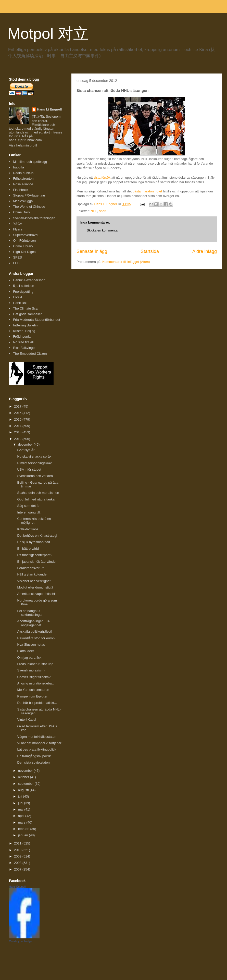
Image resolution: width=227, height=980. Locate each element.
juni (21, 803)
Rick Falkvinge (24, 348)
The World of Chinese (29, 207)
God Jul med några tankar (36, 499)
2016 (18, 413)
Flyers (17, 229)
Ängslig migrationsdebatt (35, 683)
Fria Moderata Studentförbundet (36, 320)
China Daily (21, 212)
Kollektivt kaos (28, 529)
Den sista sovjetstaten (33, 762)
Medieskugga (23, 201)
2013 (18, 432)
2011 (18, 843)
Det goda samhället (27, 314)
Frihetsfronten (23, 179)
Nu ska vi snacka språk (34, 456)
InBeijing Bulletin (25, 325)
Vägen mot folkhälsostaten (37, 737)
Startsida (150, 251)
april (22, 816)
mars (22, 822)
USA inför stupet (29, 469)
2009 (18, 856)
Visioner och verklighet (34, 581)
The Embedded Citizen (30, 354)
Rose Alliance (23, 184)
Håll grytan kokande (32, 574)
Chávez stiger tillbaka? (34, 677)
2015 (18, 419)
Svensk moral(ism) (31, 670)
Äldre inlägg (205, 251)
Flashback (21, 190)
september (26, 784)
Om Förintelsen (24, 241)
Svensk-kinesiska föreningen (34, 218)
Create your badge (21, 941)
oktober (24, 777)
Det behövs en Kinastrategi (37, 536)
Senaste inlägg (92, 251)
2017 (18, 406)
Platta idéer (26, 651)
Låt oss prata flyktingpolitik (36, 749)
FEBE (17, 263)
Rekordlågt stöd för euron (36, 638)
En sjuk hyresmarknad (34, 542)
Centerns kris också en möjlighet (34, 521)
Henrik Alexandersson (29, 280)
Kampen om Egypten (33, 696)
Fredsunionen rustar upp (35, 664)
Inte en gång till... (30, 512)
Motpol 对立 (48, 34)
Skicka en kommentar (103, 230)
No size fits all (23, 342)
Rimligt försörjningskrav (34, 463)
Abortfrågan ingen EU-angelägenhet (34, 623)
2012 (18, 439)
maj (21, 809)
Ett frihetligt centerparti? (35, 555)
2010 (18, 850)
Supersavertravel (26, 235)
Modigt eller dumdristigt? (35, 587)
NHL (94, 211)
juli (21, 796)
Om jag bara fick (29, 658)
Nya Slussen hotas (31, 645)
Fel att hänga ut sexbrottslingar (30, 613)
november (26, 771)
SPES (17, 257)
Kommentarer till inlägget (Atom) (126, 262)
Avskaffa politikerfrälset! (35, 632)
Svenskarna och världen (35, 476)
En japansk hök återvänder (37, 562)
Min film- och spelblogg (30, 162)
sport (103, 211)
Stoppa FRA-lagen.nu (29, 195)
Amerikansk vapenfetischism (38, 594)
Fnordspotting (23, 292)
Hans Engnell (17, 887)
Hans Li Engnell (49, 109)
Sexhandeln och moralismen (38, 493)
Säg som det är (28, 506)
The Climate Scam (27, 308)
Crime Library (23, 246)
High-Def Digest (25, 252)
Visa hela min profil (23, 145)
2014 (18, 426)
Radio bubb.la (23, 173)
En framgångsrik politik (34, 756)
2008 (18, 863)
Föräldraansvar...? (30, 568)
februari (24, 829)
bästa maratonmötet (147, 191)
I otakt (17, 297)
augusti (24, 790)
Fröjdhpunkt (22, 336)
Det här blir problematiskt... (37, 703)
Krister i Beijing (24, 331)
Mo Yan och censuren (33, 690)
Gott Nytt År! (26, 450)
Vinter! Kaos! (27, 720)
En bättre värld (28, 549)
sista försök (102, 177)
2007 (18, 869)
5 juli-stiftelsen (23, 286)
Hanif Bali (20, 303)
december (26, 444)
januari (24, 835)
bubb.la (18, 167)
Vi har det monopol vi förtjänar (39, 743)
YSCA (17, 224)
